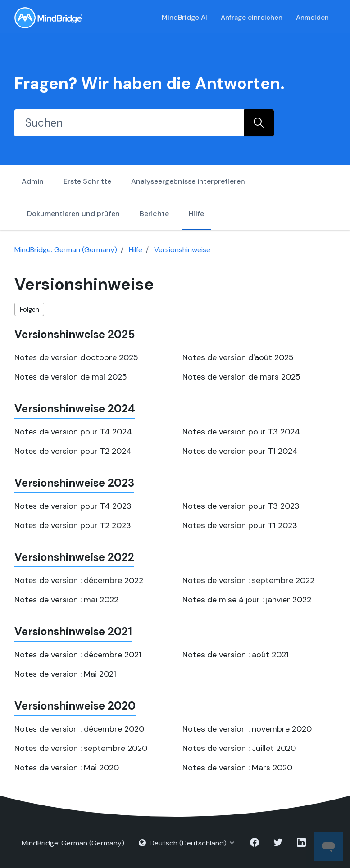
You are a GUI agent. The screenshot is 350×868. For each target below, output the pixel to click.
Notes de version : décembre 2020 (79, 729)
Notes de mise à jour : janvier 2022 (247, 600)
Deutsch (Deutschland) (187, 843)
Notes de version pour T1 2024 (240, 451)
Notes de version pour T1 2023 (240, 525)
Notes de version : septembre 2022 (248, 580)
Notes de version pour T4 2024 (73, 432)
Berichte (154, 214)
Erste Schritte (87, 181)
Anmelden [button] (312, 18)
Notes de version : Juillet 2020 (239, 748)
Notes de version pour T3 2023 (241, 506)
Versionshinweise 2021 (73, 631)
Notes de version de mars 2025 (241, 377)
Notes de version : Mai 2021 (65, 674)
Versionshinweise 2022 (74, 557)
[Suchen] (129, 123)
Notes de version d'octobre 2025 (76, 357)
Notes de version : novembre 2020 (247, 729)
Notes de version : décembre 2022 (79, 580)
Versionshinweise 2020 (75, 706)
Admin (33, 181)
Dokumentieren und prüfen (73, 214)
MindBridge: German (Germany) (66, 250)
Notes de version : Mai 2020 (67, 768)
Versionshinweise (182, 250)
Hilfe (196, 214)
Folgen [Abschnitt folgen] (30, 309)
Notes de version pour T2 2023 (73, 525)
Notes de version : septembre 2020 (81, 748)
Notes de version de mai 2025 (71, 377)
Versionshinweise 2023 (74, 483)
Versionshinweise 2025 (75, 334)
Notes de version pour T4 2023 (73, 506)
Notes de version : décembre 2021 (78, 655)
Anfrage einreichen (252, 18)
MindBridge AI (184, 18)
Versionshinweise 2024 (75, 409)
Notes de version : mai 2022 (66, 600)
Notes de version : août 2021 (236, 655)
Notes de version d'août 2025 (238, 357)
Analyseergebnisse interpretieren (188, 181)
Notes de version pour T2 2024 (73, 451)
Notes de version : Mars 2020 (237, 768)
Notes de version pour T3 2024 (241, 432)
